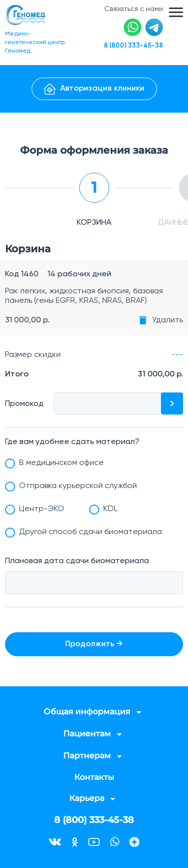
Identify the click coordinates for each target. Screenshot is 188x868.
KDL (110, 509)
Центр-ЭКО (42, 509)
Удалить (167, 320)
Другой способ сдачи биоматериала (90, 532)
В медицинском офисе (61, 463)
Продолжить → (94, 644)
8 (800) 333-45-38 (133, 46)
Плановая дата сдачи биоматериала (77, 561)
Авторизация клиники (94, 89)
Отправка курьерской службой (78, 486)
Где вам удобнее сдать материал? (72, 442)
